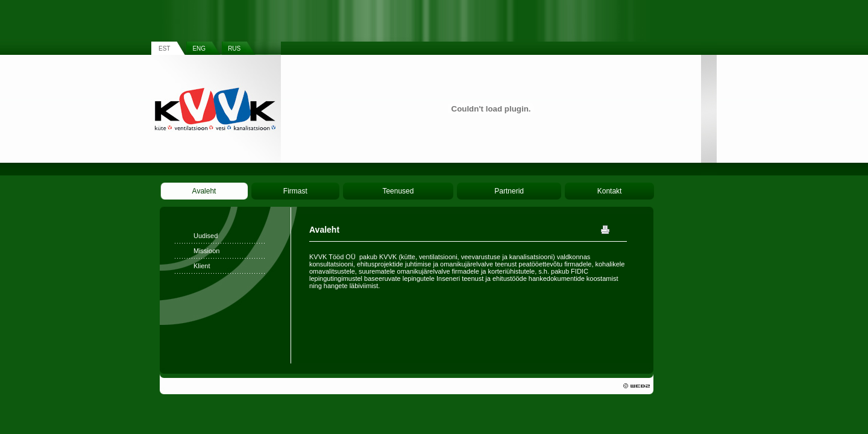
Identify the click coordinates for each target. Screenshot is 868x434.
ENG (199, 49)
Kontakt (610, 191)
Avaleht (204, 191)
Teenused (398, 191)
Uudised (206, 236)
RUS (234, 49)
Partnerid (509, 191)
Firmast (295, 191)
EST (164, 49)
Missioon (206, 251)
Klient (202, 266)
